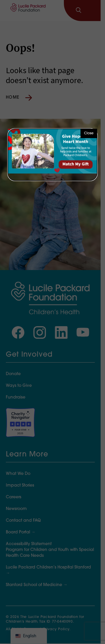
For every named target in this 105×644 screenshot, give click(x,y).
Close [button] (89, 133)
